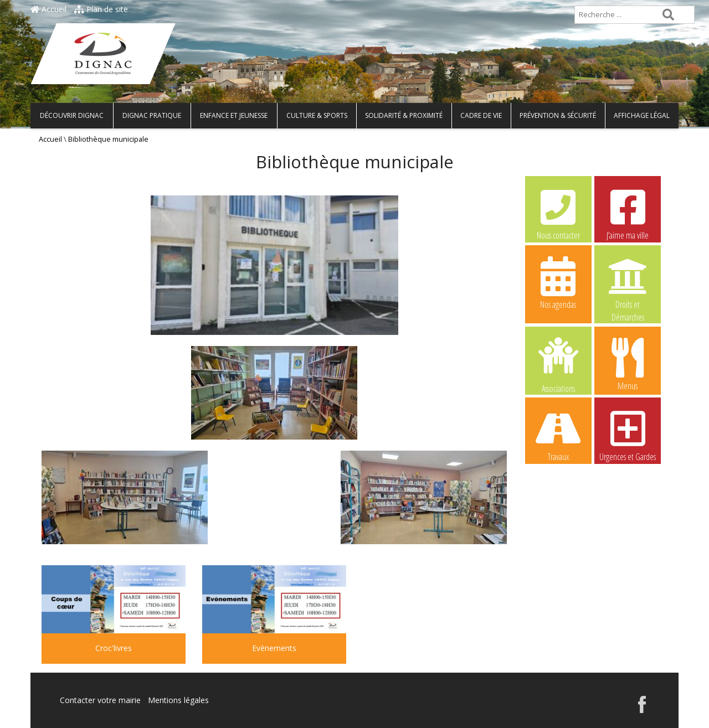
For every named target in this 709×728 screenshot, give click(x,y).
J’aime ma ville (628, 213)
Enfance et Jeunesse (234, 115)
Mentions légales (178, 700)
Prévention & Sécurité (558, 115)
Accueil (48, 9)
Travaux (558, 435)
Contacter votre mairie (100, 700)
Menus (628, 364)
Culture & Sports (317, 115)
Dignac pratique (152, 115)
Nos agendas (558, 282)
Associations (558, 364)
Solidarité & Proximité (404, 115)
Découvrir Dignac (72, 115)
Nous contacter (558, 213)
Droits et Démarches (628, 283)
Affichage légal (642, 115)
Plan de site (101, 9)
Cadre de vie (481, 115)
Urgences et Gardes (628, 435)
